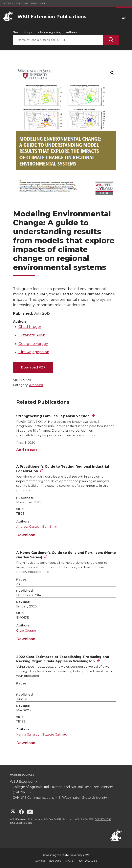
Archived (36, 385)
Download (26, 535)
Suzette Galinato (55, 734)
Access (40, 861)
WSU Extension (22, 782)
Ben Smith (50, 527)
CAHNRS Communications (33, 798)
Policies (55, 861)
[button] (112, 73)
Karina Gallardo (28, 734)
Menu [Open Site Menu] (124, 17)
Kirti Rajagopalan (34, 352)
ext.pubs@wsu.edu (21, 823)
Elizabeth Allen (32, 335)
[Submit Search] (111, 40)
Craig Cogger (26, 631)
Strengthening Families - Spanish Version (53, 416)
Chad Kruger (30, 327)
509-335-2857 (103, 819)
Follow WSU (88, 861)
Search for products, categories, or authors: (45, 32)
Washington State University (25, 3)
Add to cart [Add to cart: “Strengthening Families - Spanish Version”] (27, 450)
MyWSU (70, 861)
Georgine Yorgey (33, 344)
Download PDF (33, 367)
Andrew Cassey (28, 527)
